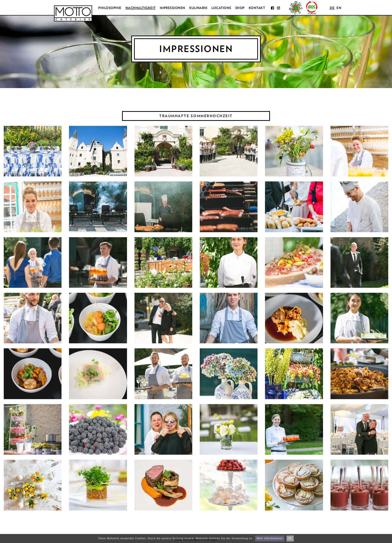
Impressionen (172, 8)
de (332, 8)
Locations (221, 8)
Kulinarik (198, 8)
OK (290, 538)
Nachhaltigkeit (141, 8)
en (339, 8)
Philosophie (110, 8)
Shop (240, 8)
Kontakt (257, 8)
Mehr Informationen (270, 538)
